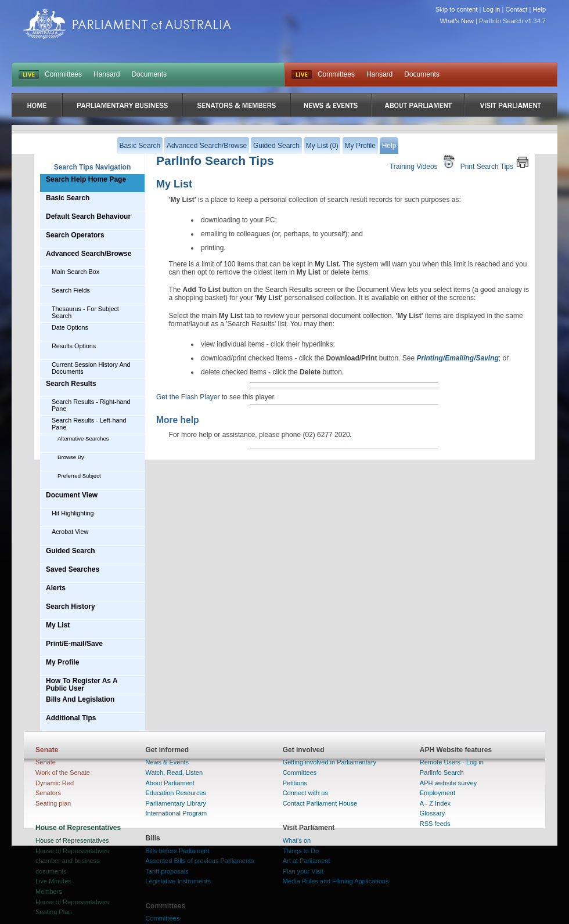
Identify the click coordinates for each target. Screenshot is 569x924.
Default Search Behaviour (88, 216)
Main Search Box (75, 272)
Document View (72, 495)
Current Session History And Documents (91, 368)
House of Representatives (72, 840)
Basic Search (68, 198)
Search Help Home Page (86, 179)
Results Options (74, 346)
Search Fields (71, 290)
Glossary (432, 813)
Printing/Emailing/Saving (458, 358)
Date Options (70, 327)
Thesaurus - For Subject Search (85, 312)
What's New (457, 21)
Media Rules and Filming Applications (336, 881)
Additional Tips (71, 718)
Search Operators (75, 235)
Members (49, 891)
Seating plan (53, 803)
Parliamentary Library (176, 803)
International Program (176, 813)
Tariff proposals (167, 871)
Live (302, 75)
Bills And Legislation (80, 699)
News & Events (167, 762)
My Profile (62, 662)
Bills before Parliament (177, 851)
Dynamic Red (55, 783)
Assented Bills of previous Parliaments (199, 861)
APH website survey (448, 783)
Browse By (71, 457)
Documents (149, 74)
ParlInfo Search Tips (215, 160)
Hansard (107, 74)
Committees (63, 74)
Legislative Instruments (178, 881)
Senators (48, 793)
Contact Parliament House (320, 803)
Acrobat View (70, 532)
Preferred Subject (79, 476)
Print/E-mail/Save (74, 644)
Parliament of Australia (127, 24)
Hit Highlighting (73, 513)
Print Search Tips (495, 162)
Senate (46, 762)
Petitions (295, 783)
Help (539, 9)
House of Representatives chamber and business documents (72, 861)
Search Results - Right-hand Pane (91, 405)
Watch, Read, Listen (174, 773)
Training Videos (424, 162)
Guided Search (71, 551)
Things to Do (301, 851)
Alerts (56, 588)
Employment (437, 793)
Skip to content (457, 9)
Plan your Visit (303, 871)
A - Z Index (435, 803)
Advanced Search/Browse (89, 254)
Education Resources (176, 793)
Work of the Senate (63, 773)
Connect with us (305, 793)
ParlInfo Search (442, 773)
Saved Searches (73, 569)
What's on (297, 840)
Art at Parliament (307, 861)
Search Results (71, 384)
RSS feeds (435, 824)
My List (58, 625)
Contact (516, 9)
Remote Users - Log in (452, 762)
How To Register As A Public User (82, 685)
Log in (492, 9)
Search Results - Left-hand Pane (89, 424)
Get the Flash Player (188, 397)
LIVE (29, 75)
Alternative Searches (83, 438)
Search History (71, 607)
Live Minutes (53, 881)
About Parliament (170, 783)
